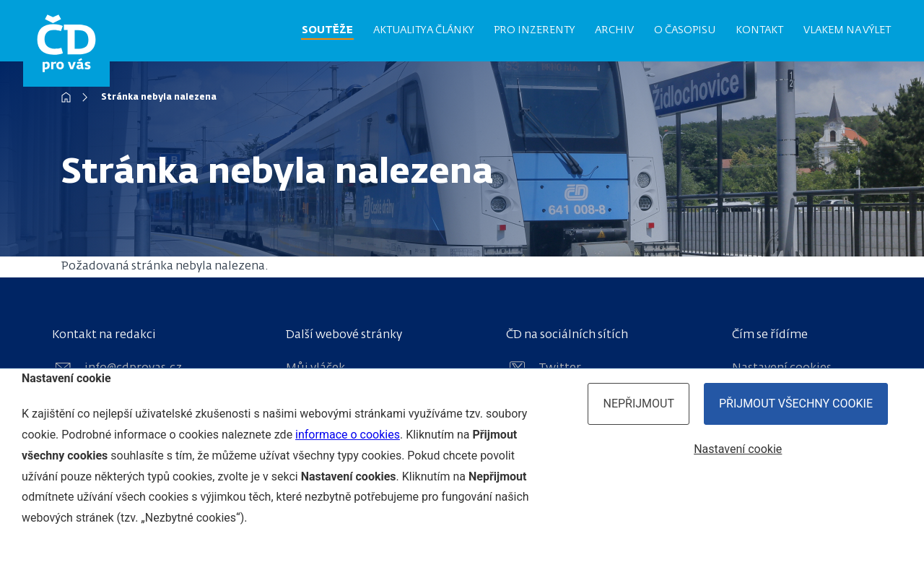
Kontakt (759, 30)
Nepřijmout (638, 404)
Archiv (614, 30)
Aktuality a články (423, 30)
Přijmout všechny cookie (796, 404)
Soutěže (327, 30)
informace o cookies (348, 435)
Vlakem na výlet (847, 30)
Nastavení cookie (738, 449)
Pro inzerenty (534, 30)
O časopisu (685, 30)
